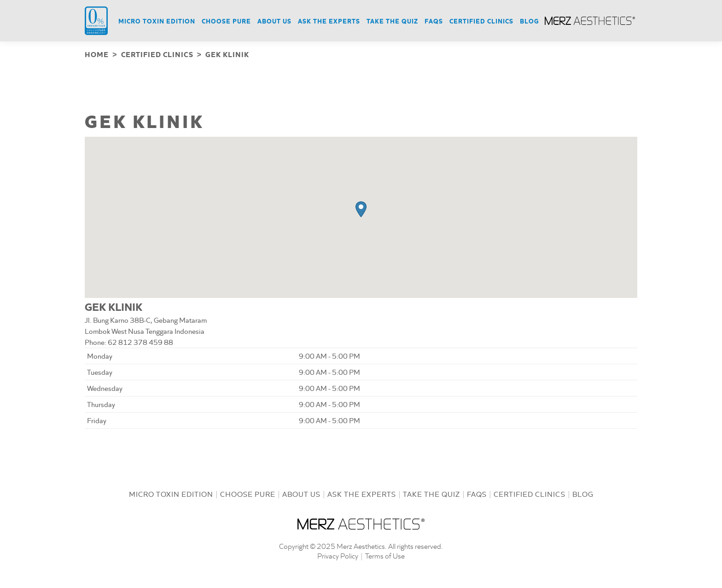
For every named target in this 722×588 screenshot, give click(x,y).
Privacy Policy (338, 555)
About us (301, 493)
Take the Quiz (431, 493)
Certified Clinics (530, 493)
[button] (361, 208)
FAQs (477, 493)
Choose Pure (248, 493)
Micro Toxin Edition (171, 493)
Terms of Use (385, 555)
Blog (583, 493)
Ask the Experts (362, 493)
